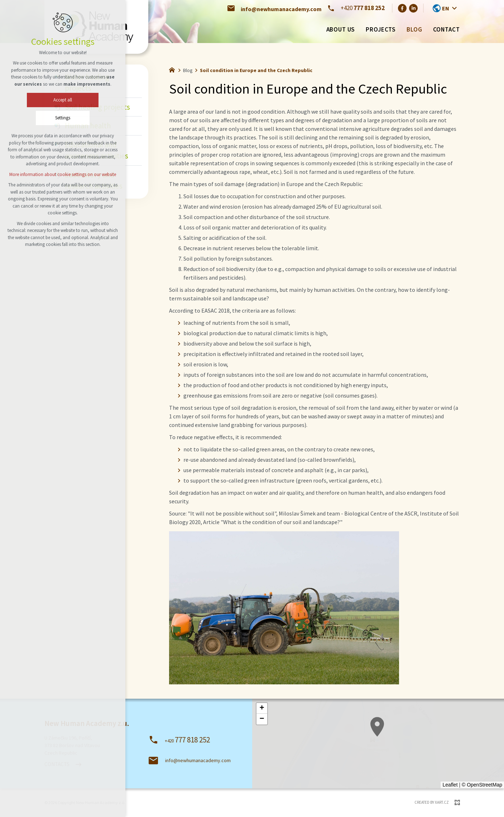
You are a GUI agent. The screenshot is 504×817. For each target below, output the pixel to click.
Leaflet (450, 785)
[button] (262, 708)
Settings (63, 118)
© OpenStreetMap (482, 785)
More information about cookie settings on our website (63, 174)
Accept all (63, 100)
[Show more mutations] (455, 8)
